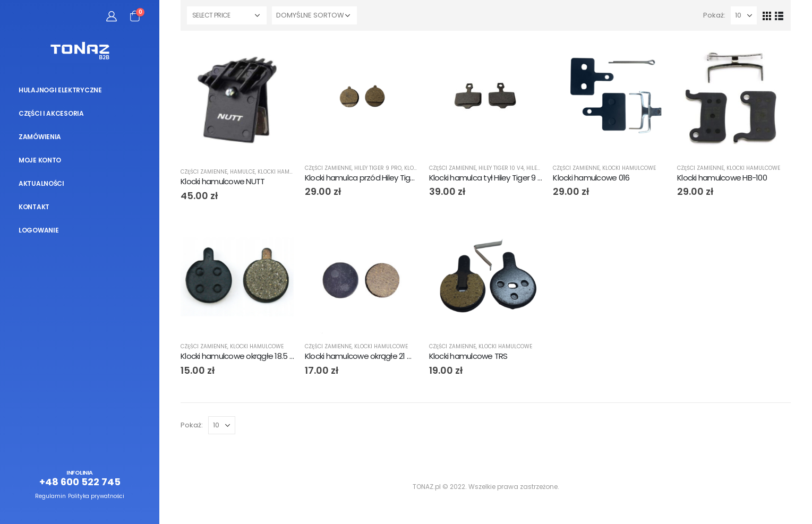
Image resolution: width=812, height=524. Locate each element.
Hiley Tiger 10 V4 (501, 168)
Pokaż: (714, 15)
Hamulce (242, 172)
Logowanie (39, 230)
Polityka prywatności (96, 496)
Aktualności (41, 183)
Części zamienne (204, 172)
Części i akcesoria (51, 113)
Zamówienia (40, 137)
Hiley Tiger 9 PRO (378, 168)
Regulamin (50, 496)
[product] (237, 100)
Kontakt (34, 207)
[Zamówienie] (314, 15)
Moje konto (40, 160)
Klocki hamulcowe (284, 172)
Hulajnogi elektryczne (60, 90)
